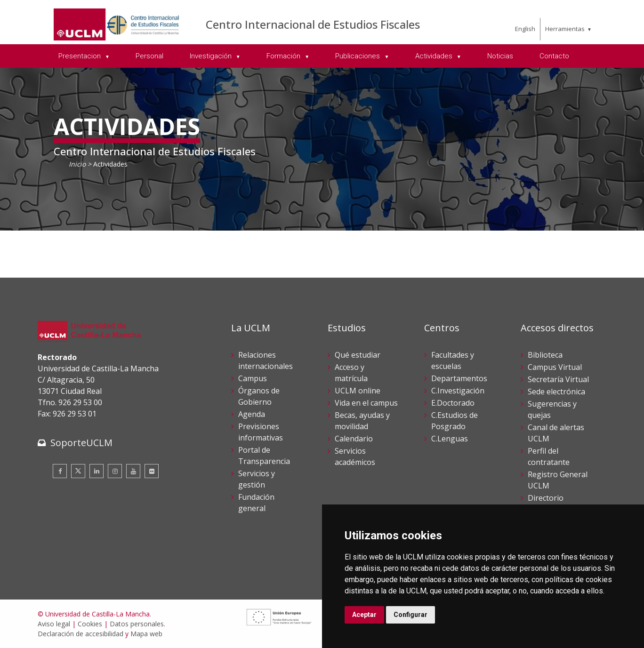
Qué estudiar (358, 355)
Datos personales (137, 624)
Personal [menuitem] (149, 56)
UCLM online (358, 391)
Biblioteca (545, 355)
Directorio (546, 498)
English (525, 29)
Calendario (354, 439)
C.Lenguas (450, 439)
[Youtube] (133, 471)
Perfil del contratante (549, 456)
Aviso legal (54, 624)
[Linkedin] (97, 471)
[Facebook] (60, 471)
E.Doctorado (453, 403)
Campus (253, 378)
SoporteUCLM (81, 443)
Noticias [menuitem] (500, 56)
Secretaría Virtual (558, 379)
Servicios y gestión (257, 479)
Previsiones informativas (261, 432)
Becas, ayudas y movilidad (362, 421)
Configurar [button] (411, 615)
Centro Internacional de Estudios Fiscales (313, 24)
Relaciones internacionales (266, 360)
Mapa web (146, 634)
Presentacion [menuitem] (80, 56)
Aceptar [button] (364, 615)
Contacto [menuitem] (554, 56)
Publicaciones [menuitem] (358, 56)
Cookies (90, 624)
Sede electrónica (556, 392)
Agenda (252, 414)
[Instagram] (115, 471)
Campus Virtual (555, 367)
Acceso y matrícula (351, 373)
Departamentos (459, 378)
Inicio (77, 164)
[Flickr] (152, 471)
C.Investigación (458, 391)
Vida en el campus (366, 403)
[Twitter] (78, 471)
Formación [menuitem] (284, 56)
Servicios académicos (355, 456)
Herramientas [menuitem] (565, 29)
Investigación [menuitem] (212, 56)
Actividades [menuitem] (435, 56)
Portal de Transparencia (264, 456)
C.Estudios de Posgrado (455, 421)
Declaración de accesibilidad (80, 634)
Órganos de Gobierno (259, 396)
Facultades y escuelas (453, 360)
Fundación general (256, 503)
